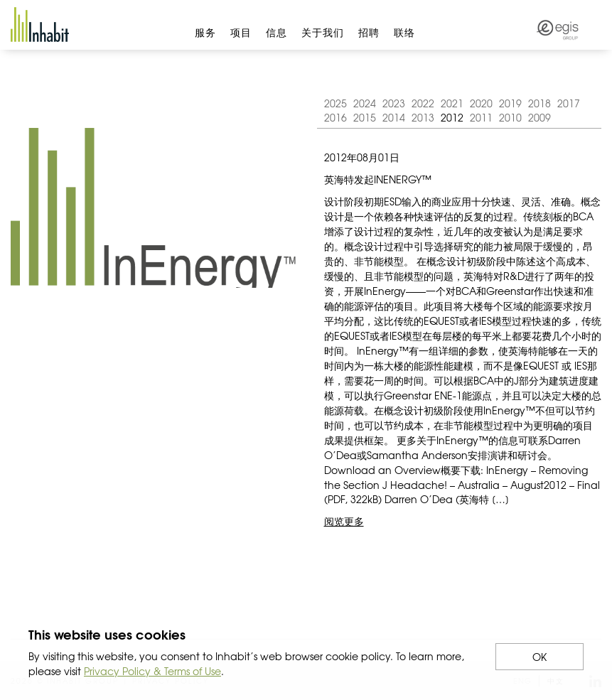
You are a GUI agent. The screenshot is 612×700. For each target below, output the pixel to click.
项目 (241, 32)
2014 (394, 117)
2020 (481, 103)
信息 (277, 32)
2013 (423, 117)
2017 (569, 103)
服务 (205, 32)
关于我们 (323, 32)
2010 (510, 117)
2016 (335, 117)
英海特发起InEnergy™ (378, 179)
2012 (452, 117)
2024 (365, 103)
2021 (452, 103)
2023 (394, 103)
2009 (539, 117)
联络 (404, 32)
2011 (481, 117)
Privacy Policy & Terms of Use (152, 671)
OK (539, 657)
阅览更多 (344, 521)
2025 (335, 103)
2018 (539, 103)
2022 (423, 103)
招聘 (369, 32)
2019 (510, 103)
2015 (365, 117)
